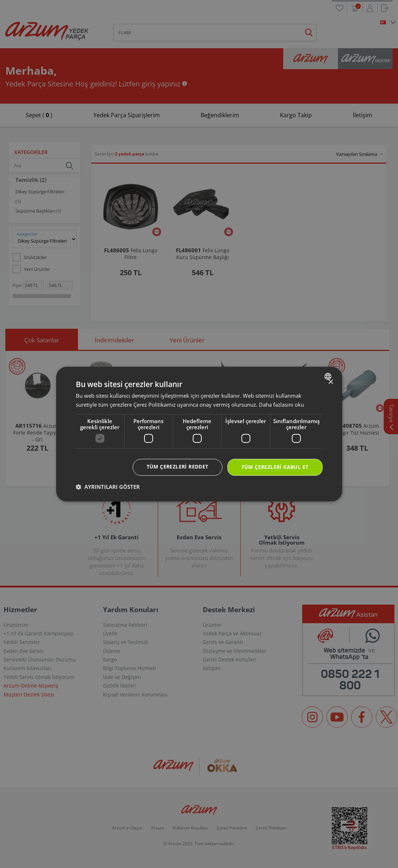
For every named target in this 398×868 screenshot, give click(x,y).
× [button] (331, 382)
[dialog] (199, 434)
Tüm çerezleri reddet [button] (178, 467)
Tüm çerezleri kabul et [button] (275, 467)
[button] (108, 487)
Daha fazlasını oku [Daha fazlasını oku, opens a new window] (281, 405)
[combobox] (329, 376)
